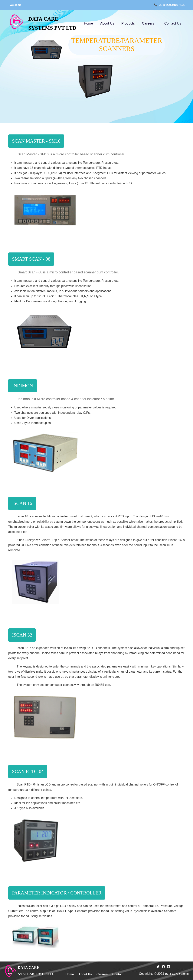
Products (128, 23)
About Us (107, 23)
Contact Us (173, 23)
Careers (148, 23)
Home (88, 23)
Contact (118, 974)
